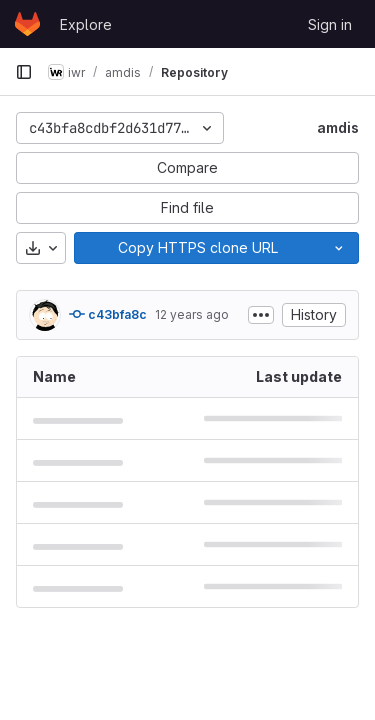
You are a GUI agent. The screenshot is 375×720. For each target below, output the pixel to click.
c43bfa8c (108, 314)
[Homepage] (27, 24)
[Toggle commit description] (261, 315)
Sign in (330, 24)
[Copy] (197, 248)
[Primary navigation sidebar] (24, 72)
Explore (86, 24)
